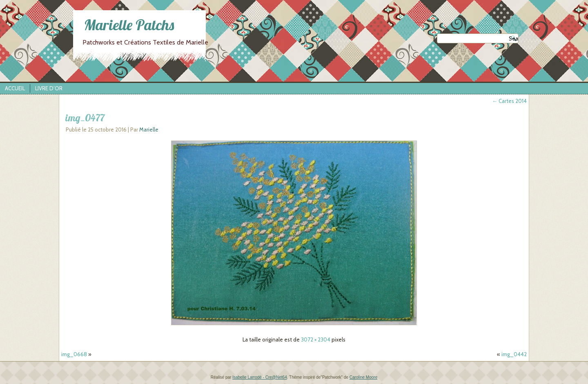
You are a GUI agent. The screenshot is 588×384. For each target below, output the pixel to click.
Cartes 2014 (509, 101)
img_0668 (74, 354)
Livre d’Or (49, 88)
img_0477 (85, 118)
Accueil (15, 88)
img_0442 (514, 354)
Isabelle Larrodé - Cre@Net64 (260, 377)
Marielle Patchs (129, 25)
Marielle (149, 129)
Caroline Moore (363, 377)
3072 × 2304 (316, 339)
